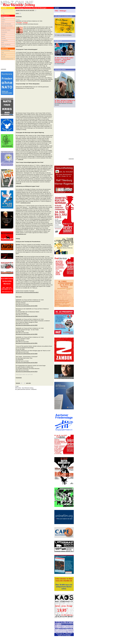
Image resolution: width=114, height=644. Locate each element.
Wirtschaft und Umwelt (7, 26)
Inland (3, 22)
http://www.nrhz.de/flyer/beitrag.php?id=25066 (27, 354)
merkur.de (18, 183)
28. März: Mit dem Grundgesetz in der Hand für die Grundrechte (65, 101)
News (3, 18)
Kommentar (4, 32)
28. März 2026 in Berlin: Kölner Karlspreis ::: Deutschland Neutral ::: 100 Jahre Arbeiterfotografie (64, 60)
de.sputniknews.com (46, 81)
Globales (4, 28)
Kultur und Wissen (6, 45)
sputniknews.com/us (25, 203)
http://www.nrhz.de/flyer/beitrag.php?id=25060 (27, 334)
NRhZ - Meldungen (60, 11)
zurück (17, 13)
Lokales (3, 20)
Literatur (3, 47)
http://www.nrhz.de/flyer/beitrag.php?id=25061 (27, 343)
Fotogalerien (4, 40)
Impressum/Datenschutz (7, 59)
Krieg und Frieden (6, 30)
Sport (3, 42)
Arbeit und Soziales (6, 24)
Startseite (18, 383)
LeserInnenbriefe (6, 51)
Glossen (3, 34)
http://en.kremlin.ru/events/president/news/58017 (27, 292)
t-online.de (20, 159)
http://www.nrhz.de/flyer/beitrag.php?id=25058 (27, 316)
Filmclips (4, 38)
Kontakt (3, 57)
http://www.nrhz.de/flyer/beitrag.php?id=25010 (27, 372)
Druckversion (19, 17)
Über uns (4, 55)
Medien (3, 36)
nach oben (28, 383)
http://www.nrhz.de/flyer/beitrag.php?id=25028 (27, 363)
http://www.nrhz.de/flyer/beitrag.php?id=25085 (27, 306)
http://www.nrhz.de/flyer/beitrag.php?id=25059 (27, 325)
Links (3, 53)
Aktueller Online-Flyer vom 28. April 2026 (25, 10)
